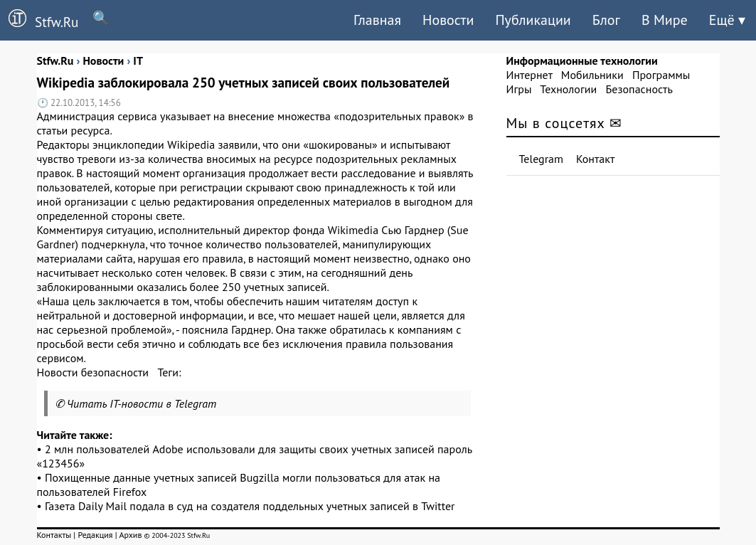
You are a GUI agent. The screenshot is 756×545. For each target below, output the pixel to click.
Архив (130, 535)
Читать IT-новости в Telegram (142, 403)
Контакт (595, 159)
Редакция (95, 535)
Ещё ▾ (727, 20)
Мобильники (592, 75)
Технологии (568, 89)
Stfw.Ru (39, 20)
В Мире (665, 20)
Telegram (542, 159)
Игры (519, 89)
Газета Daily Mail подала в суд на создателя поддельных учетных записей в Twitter (250, 506)
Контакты (54, 535)
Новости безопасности (93, 372)
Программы (661, 75)
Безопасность (639, 89)
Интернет (529, 75)
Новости (448, 20)
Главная (377, 20)
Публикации (533, 20)
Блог (606, 20)
